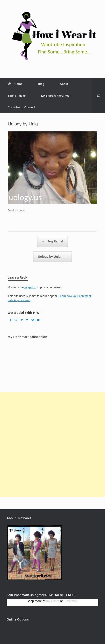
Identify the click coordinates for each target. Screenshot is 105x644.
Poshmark (71, 601)
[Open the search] (98, 96)
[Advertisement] (52, 445)
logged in (30, 287)
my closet (53, 601)
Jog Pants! (52, 241)
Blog (41, 84)
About (64, 84)
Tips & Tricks (17, 96)
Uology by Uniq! (52, 257)
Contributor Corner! (21, 107)
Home (15, 84)
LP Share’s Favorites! (56, 96)
